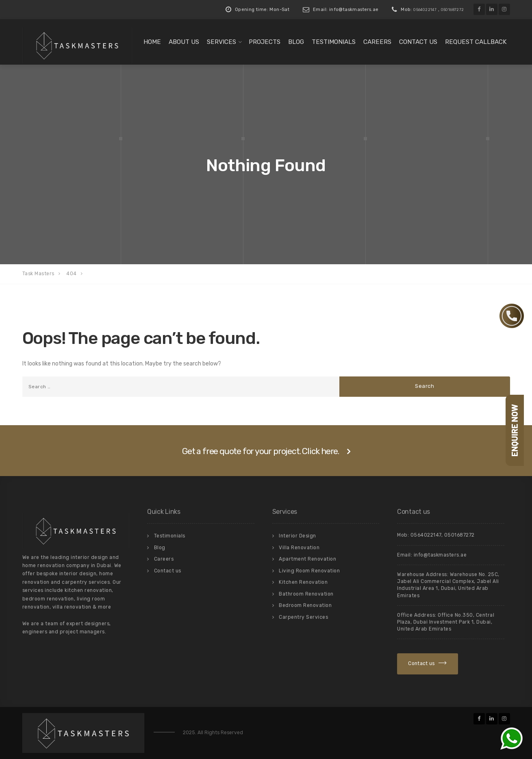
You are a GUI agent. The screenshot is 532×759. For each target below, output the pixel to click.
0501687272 (453, 10)
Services (221, 42)
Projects (265, 42)
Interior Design (297, 536)
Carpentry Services (303, 617)
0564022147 (425, 10)
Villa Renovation (299, 548)
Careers (377, 42)
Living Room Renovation (309, 571)
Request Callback (476, 42)
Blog (296, 42)
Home (152, 42)
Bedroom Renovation (305, 605)
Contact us (418, 42)
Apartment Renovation (307, 559)
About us (184, 42)
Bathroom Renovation (306, 594)
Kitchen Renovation (303, 582)
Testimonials (334, 42)
